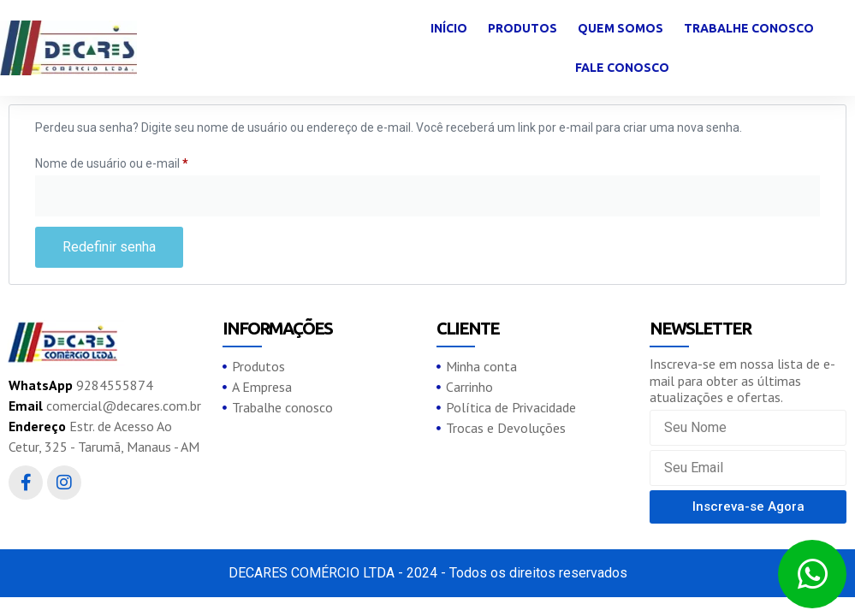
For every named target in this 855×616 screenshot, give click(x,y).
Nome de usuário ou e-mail (142, 161)
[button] (748, 507)
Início (449, 28)
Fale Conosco (622, 68)
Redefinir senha (109, 247)
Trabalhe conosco (749, 28)
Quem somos (620, 28)
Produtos (522, 28)
